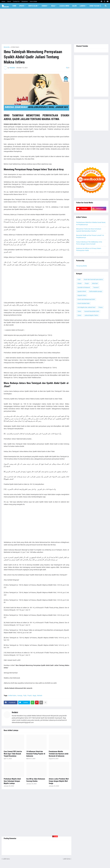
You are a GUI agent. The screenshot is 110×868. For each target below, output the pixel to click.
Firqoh (30, 695)
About (9, 2)
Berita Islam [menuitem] (33, 6)
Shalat (79, 283)
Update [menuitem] (22, 6)
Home (3, 2)
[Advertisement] (55, 26)
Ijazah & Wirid (82, 291)
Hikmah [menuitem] (44, 6)
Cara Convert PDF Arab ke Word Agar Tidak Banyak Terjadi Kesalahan (13, 754)
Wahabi (40, 695)
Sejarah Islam (82, 295)
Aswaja (20, 695)
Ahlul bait (95, 283)
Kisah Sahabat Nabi (84, 303)
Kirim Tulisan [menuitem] (94, 6)
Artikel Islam (15, 47)
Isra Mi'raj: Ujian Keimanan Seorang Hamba (36, 780)
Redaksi (15, 712)
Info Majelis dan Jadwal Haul (86, 307)
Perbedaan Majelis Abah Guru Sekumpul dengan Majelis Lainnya (12, 781)
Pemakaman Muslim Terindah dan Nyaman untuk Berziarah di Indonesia (59, 754)
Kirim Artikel (33, 2)
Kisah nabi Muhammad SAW (86, 299)
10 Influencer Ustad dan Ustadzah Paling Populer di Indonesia (36, 754)
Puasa (101, 307)
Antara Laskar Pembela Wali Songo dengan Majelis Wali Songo (59, 781)
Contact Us (16, 2)
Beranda (7, 47)
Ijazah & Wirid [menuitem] (64, 6)
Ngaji (34, 695)
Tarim (79, 311)
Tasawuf (96, 287)
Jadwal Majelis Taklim (91, 315)
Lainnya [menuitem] (82, 6)
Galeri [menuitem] (74, 6)
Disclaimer (25, 2)
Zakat (79, 315)
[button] (100, 6)
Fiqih (25, 695)
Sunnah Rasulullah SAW (92, 311)
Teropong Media (82, 266)
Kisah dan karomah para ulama (93, 279)
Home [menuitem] (14, 6)
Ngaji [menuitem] (53, 6)
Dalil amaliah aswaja (96, 291)
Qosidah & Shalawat (84, 287)
